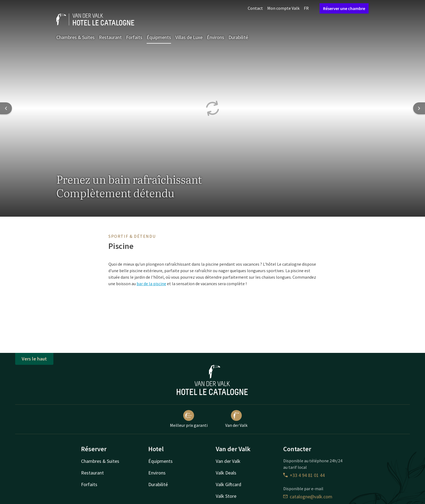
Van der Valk (236, 419)
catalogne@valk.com (308, 497)
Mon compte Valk (283, 8)
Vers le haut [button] (34, 359)
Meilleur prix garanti (189, 419)
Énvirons (215, 37)
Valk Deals (226, 473)
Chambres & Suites (75, 37)
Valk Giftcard (228, 484)
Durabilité (238, 37)
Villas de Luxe (189, 37)
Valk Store (226, 496)
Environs (157, 473)
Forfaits (134, 37)
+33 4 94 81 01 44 (304, 475)
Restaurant (110, 37)
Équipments (159, 37)
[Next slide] (419, 108)
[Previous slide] (6, 108)
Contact (255, 8)
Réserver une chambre (344, 8)
